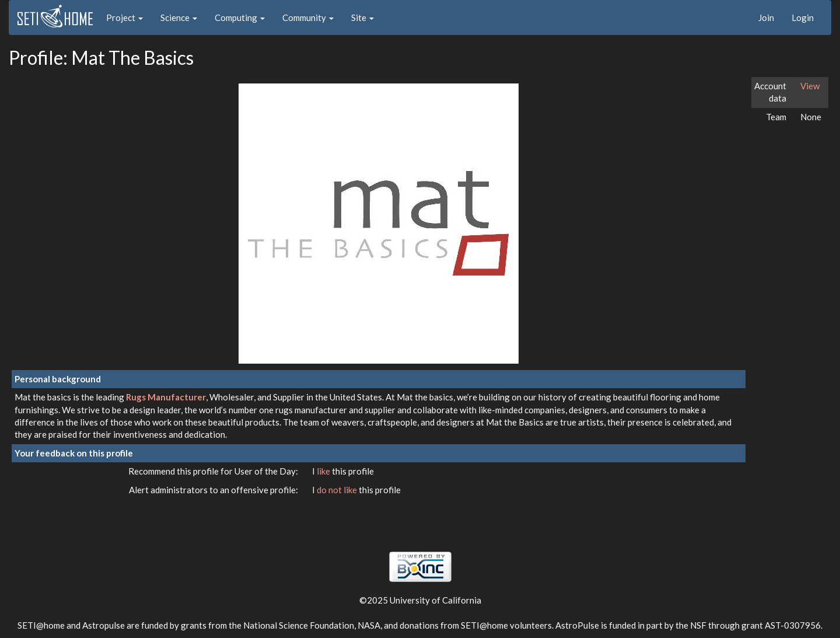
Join (766, 18)
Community (308, 18)
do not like (338, 490)
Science (179, 18)
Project (125, 18)
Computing (240, 18)
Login (803, 18)
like (324, 471)
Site (363, 18)
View (810, 86)
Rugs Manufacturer (166, 397)
